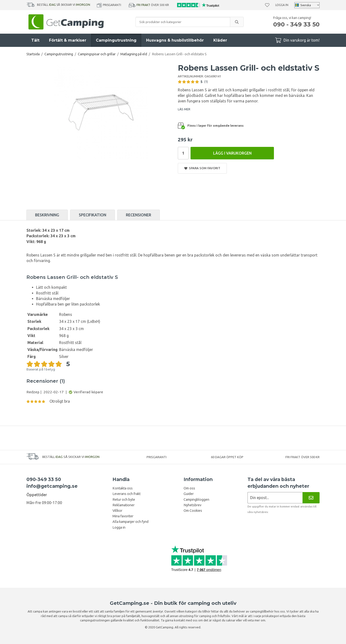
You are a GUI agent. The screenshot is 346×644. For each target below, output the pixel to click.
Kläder (220, 40)
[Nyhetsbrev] (311, 498)
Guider (189, 494)
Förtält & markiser (68, 40)
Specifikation (93, 215)
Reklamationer (124, 505)
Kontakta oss (123, 488)
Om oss (189, 488)
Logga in (282, 5)
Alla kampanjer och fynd (130, 522)
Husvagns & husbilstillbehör (175, 40)
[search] (237, 22)
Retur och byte (124, 500)
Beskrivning (47, 215)
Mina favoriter (123, 516)
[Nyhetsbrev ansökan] (275, 498)
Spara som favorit (202, 168)
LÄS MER (184, 109)
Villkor (117, 511)
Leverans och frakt (127, 494)
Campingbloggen (196, 500)
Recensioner (139, 215)
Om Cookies (193, 511)
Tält (35, 40)
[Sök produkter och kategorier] (183, 22)
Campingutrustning (116, 40)
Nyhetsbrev (192, 505)
